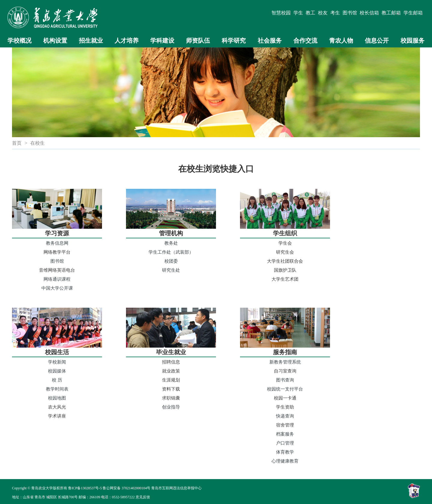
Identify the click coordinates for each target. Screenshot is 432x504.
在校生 (37, 143)
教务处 (171, 243)
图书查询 (285, 380)
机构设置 (55, 41)
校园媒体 (57, 371)
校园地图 (57, 398)
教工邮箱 (391, 13)
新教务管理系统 (285, 362)
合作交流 (305, 41)
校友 (323, 13)
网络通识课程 (57, 279)
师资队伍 (198, 41)
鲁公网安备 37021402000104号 (126, 488)
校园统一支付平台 (285, 389)
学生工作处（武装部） (171, 252)
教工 (310, 13)
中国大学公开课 (57, 288)
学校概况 (19, 41)
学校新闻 (57, 362)
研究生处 (171, 270)
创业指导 (171, 407)
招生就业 (91, 41)
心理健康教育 (285, 461)
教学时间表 (57, 389)
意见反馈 (143, 497)
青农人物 (341, 41)
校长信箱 (369, 13)
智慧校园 (281, 13)
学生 (298, 13)
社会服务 (270, 41)
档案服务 (285, 434)
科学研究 (234, 41)
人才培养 (127, 41)
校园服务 (412, 41)
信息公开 (377, 41)
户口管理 (285, 443)
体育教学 (285, 452)
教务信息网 (57, 243)
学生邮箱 (413, 13)
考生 (335, 13)
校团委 (171, 261)
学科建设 (162, 41)
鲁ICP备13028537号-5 (85, 488)
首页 (17, 143)
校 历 (57, 380)
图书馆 (350, 13)
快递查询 (285, 416)
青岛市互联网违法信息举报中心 (176, 488)
